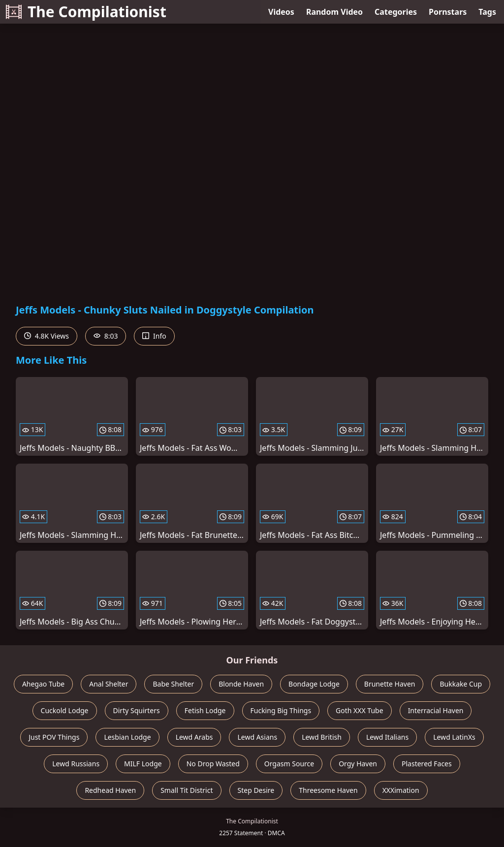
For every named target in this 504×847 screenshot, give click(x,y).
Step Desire (256, 790)
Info (154, 336)
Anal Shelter (109, 684)
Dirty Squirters (137, 710)
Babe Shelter (173, 684)
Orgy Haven (358, 764)
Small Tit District (187, 790)
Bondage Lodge (314, 684)
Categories (396, 12)
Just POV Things (54, 737)
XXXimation (401, 790)
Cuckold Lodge (65, 710)
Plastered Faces (427, 764)
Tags (487, 12)
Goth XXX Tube (360, 710)
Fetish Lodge (205, 710)
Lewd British (322, 737)
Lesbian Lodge (127, 737)
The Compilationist (86, 12)
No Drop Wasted (213, 764)
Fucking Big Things (281, 710)
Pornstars (448, 12)
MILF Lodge (143, 764)
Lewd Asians (257, 737)
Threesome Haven (328, 790)
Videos (281, 12)
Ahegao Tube (43, 684)
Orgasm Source (289, 764)
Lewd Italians (387, 737)
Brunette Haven (390, 684)
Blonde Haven (241, 684)
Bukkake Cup (461, 684)
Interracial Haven (436, 710)
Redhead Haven (110, 790)
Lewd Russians (76, 764)
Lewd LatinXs (454, 737)
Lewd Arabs (194, 737)
